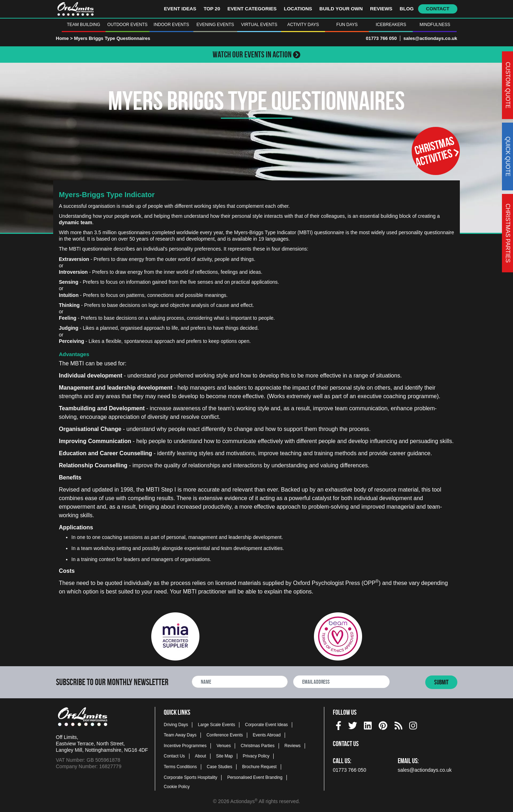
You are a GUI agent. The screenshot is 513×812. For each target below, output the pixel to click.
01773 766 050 (381, 38)
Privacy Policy (256, 756)
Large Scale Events (217, 725)
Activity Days (303, 25)
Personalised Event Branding (255, 777)
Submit (441, 682)
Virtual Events (259, 25)
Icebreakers (391, 25)
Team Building (83, 25)
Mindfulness (435, 25)
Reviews (381, 9)
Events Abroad (267, 735)
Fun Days (347, 25)
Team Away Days (180, 735)
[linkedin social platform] (368, 724)
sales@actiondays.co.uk (430, 38)
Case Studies (220, 767)
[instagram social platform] (413, 724)
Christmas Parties (258, 746)
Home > (64, 38)
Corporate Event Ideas (266, 725)
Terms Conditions (180, 767)
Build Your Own (341, 9)
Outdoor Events (128, 25)
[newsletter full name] (240, 682)
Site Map (224, 756)
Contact (438, 9)
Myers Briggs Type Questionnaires (112, 38)
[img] (339, 726)
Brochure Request (260, 767)
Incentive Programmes (185, 746)
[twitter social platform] (353, 724)
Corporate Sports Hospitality (191, 777)
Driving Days (176, 725)
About (200, 756)
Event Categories (252, 9)
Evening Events (215, 25)
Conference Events (225, 735)
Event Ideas (180, 9)
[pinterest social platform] (383, 724)
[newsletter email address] (341, 682)
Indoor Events (171, 25)
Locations (298, 9)
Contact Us (174, 756)
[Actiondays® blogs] (398, 724)
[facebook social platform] (339, 724)
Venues (224, 746)
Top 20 (212, 9)
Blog (407, 9)
